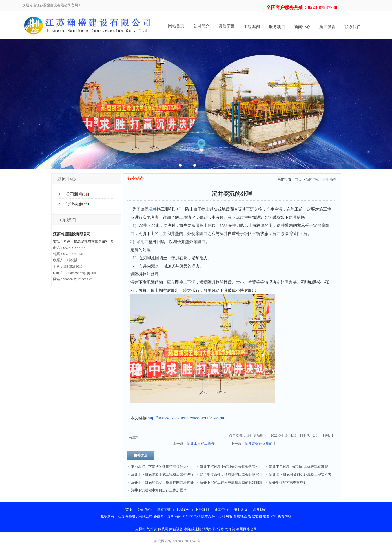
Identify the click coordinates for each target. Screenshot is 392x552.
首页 (298, 180)
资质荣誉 (227, 26)
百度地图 (240, 516)
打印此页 (309, 435)
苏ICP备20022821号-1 (184, 516)
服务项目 (277, 27)
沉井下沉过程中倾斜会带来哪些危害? (228, 467)
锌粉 (220, 529)
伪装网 (163, 529)
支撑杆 (141, 529)
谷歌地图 (255, 516)
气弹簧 (152, 529)
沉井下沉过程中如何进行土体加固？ (159, 490)
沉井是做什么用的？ (260, 444)
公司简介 (201, 26)
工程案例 (252, 27)
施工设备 (327, 27)
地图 (266, 516)
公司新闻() (78, 194)
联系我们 (353, 27)
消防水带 (209, 529)
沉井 (153, 209)
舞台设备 (176, 529)
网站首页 (176, 26)
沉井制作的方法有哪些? (287, 482)
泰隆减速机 (193, 529)
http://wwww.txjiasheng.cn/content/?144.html (187, 418)
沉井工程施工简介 (201, 444)
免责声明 (285, 516)
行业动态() (78, 204)
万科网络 (226, 516)
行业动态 (329, 180)
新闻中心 (302, 27)
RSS (274, 516)
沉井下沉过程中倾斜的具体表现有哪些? (299, 467)
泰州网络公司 (247, 529)
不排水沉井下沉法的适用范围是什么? (159, 467)
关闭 (328, 435)
